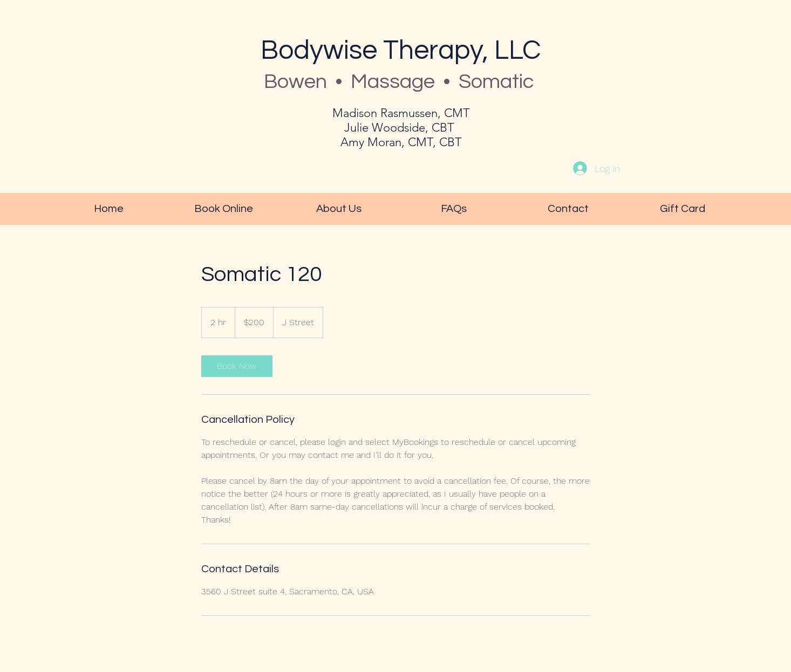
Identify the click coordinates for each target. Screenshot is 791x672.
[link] (237, 366)
